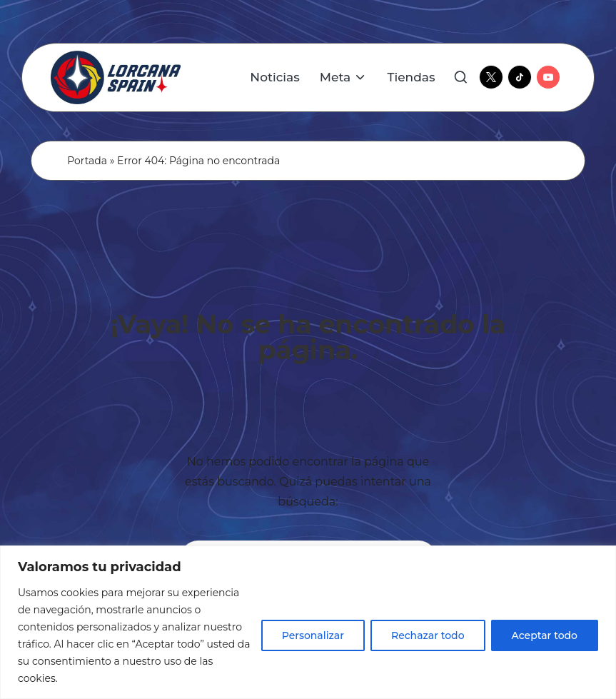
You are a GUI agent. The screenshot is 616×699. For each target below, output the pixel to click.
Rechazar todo (428, 635)
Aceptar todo (545, 635)
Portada (87, 161)
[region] (308, 622)
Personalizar (313, 635)
